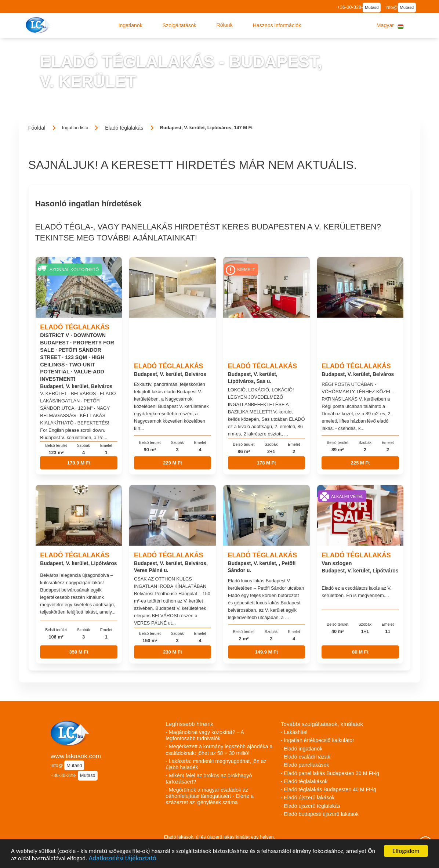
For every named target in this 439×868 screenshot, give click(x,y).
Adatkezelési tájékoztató (122, 860)
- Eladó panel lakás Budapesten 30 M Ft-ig (330, 773)
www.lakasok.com (76, 756)
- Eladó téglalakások (304, 781)
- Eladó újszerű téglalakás (311, 806)
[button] (130, 25)
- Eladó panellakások (305, 765)
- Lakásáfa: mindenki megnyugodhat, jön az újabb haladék (216, 764)
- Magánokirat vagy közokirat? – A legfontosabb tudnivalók (205, 735)
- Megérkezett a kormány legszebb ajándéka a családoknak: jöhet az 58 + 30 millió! (219, 750)
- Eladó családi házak (306, 757)
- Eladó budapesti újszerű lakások (320, 814)
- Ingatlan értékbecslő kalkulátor (318, 740)
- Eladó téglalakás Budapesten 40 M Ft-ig (329, 789)
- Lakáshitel (294, 732)
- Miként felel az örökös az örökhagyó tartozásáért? (209, 779)
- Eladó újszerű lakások (308, 798)
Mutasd (372, 7)
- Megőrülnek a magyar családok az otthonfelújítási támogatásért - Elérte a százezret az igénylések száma (210, 796)
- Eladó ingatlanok (302, 749)
